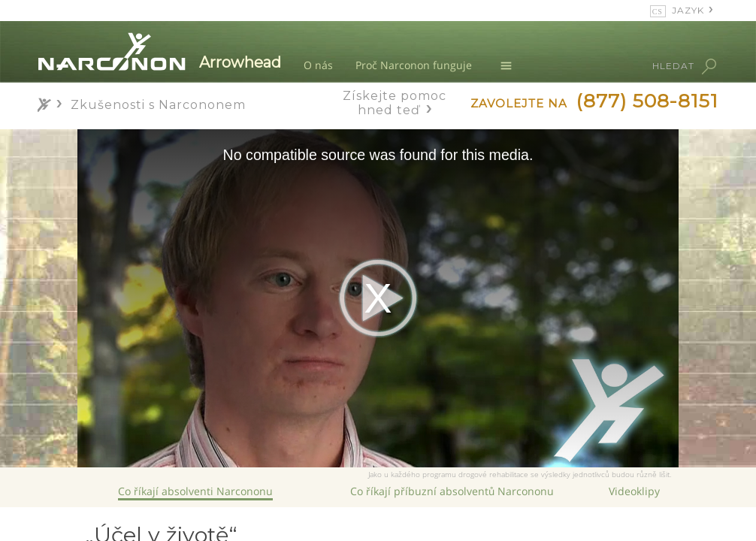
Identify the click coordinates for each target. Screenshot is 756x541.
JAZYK (688, 10)
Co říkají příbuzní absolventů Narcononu (452, 491)
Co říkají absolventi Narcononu (195, 491)
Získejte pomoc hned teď (395, 103)
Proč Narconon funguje (414, 65)
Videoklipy (634, 491)
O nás (318, 65)
